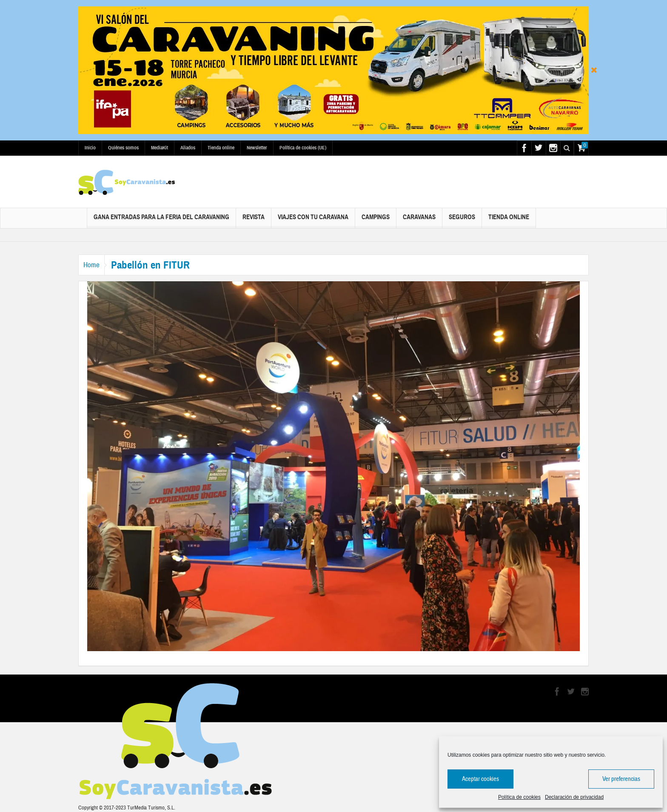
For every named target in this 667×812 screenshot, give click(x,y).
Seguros (462, 221)
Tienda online (221, 148)
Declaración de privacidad (574, 797)
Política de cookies (519, 797)
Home (95, 265)
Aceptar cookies (480, 779)
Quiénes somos (123, 148)
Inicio (90, 148)
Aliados (188, 148)
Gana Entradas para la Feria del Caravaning (161, 221)
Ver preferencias (621, 779)
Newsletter (257, 148)
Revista (254, 221)
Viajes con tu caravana (313, 221)
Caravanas (419, 221)
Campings (376, 221)
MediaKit (160, 148)
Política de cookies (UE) (303, 148)
